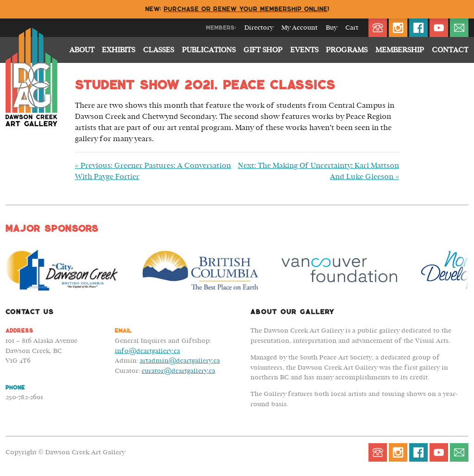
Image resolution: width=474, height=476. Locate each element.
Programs (347, 50)
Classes (159, 50)
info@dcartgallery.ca (147, 351)
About (82, 50)
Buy (331, 28)
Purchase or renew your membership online (246, 9)
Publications (209, 50)
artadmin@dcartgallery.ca (180, 361)
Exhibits (118, 50)
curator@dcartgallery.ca (178, 371)
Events (304, 50)
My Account (299, 28)
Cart (352, 28)
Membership (400, 50)
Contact (450, 50)
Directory (259, 28)
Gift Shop (263, 50)
